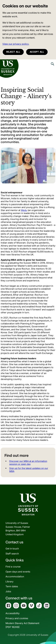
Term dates (12, 586)
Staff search (12, 554)
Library (9, 581)
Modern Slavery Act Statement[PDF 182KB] (22, 625)
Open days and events (18, 572)
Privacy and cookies (17, 618)
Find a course (13, 567)
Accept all (37, 52)
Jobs (8, 591)
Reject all (13, 52)
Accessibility (13, 613)
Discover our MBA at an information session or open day (28, 463)
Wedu (24, 210)
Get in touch (12, 549)
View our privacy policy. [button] (16, 44)
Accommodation (15, 576)
